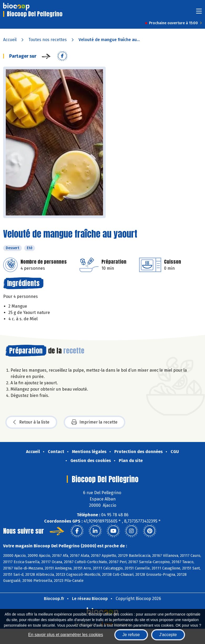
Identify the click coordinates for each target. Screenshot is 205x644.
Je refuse (131, 635)
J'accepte (168, 635)
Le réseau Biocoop (90, 599)
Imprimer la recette (94, 422)
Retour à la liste (31, 422)
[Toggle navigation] (199, 13)
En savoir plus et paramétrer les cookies (66, 635)
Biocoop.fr (54, 599)
